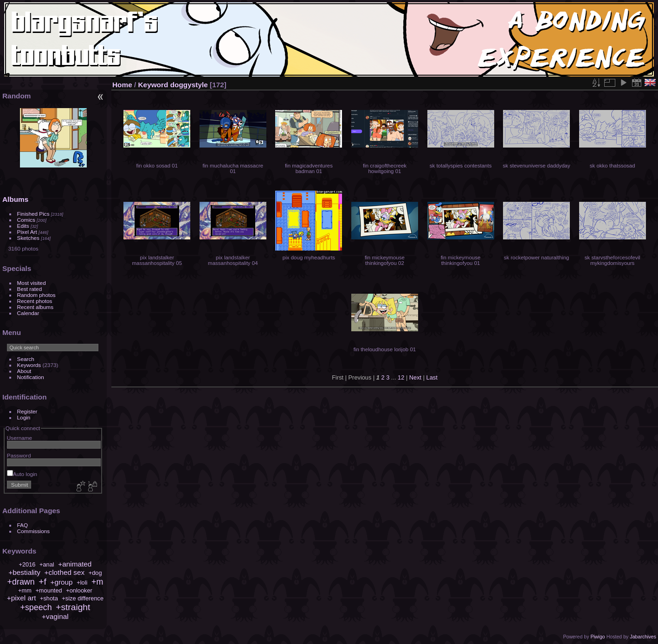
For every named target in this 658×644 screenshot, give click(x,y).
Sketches (28, 238)
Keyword (153, 85)
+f (42, 582)
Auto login (22, 474)
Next (415, 377)
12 (401, 377)
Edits (23, 226)
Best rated (30, 289)
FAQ (23, 525)
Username (19, 438)
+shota (49, 598)
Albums (15, 199)
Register (27, 411)
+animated (75, 564)
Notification (31, 377)
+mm (25, 590)
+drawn (21, 582)
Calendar (28, 313)
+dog (95, 573)
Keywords (29, 365)
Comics (26, 220)
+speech (36, 607)
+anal (47, 564)
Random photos (36, 295)
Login (24, 417)
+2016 (27, 564)
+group (61, 582)
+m (97, 582)
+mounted (48, 590)
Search (26, 359)
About (24, 371)
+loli (82, 583)
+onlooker (79, 590)
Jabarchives (643, 637)
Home (122, 85)
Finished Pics (33, 214)
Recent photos (35, 301)
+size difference (83, 598)
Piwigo (597, 637)
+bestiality (24, 572)
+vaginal (55, 616)
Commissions (34, 531)
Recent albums (35, 307)
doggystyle (189, 85)
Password (19, 455)
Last (432, 377)
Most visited (32, 283)
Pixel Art (27, 232)
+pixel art (22, 598)
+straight (73, 607)
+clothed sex (65, 572)
